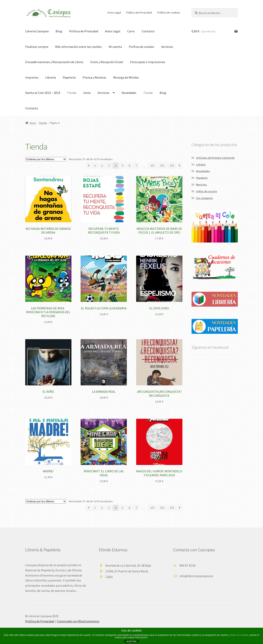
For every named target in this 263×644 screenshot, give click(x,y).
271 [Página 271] (153, 166)
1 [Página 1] (95, 166)
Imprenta (32, 77)
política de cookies (238, 635)
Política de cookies (169, 13)
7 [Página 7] (136, 166)
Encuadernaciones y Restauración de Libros (54, 62)
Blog (59, 31)
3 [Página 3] (109, 166)
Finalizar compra (37, 47)
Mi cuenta (115, 47)
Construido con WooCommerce (78, 621)
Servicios (167, 47)
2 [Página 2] (102, 166)
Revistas (201, 185)
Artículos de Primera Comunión (215, 158)
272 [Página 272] (162, 166)
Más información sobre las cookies (79, 47)
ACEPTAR (131, 641)
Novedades (129, 93)
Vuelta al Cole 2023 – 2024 (43, 93)
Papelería (69, 77)
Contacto (148, 31)
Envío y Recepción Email (107, 62)
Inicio (87, 93)
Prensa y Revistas (94, 77)
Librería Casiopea (37, 31)
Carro (131, 31)
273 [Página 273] (172, 166)
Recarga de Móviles (126, 77)
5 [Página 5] (123, 166)
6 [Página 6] (129, 166)
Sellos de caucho (207, 191)
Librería (51, 77)
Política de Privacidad (139, 13)
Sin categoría (204, 198)
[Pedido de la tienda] (46, 159)
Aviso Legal (114, 13)
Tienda (72, 93)
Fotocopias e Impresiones (148, 62)
